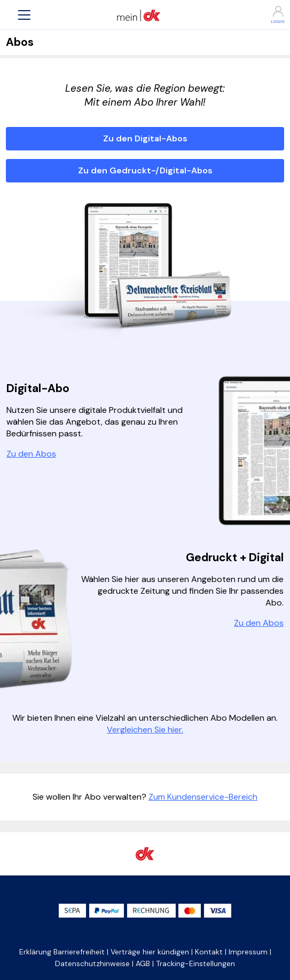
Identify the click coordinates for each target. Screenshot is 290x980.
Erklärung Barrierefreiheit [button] (62, 952)
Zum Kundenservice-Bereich (203, 797)
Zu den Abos (31, 454)
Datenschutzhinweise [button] (92, 963)
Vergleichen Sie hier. (145, 730)
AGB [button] (143, 963)
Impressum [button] (248, 952)
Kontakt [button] (209, 952)
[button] (24, 15)
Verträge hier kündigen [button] (150, 952)
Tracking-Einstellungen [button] (195, 963)
